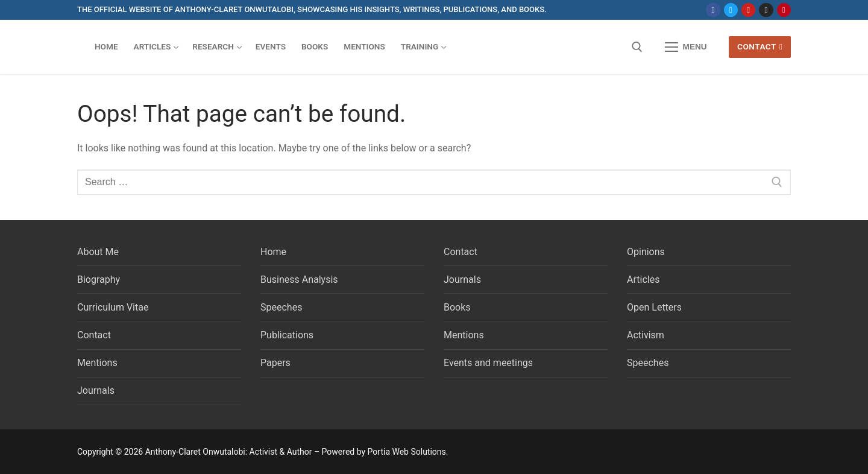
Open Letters (654, 307)
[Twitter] (731, 10)
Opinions (646, 252)
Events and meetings (488, 363)
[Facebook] (713, 10)
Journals (96, 390)
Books (457, 307)
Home (273, 252)
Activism (646, 335)
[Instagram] (766, 10)
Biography (99, 280)
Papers (275, 363)
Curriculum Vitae (113, 307)
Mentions (97, 363)
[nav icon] (686, 47)
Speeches (281, 307)
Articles (643, 280)
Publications (287, 335)
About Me (98, 252)
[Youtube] (748, 10)
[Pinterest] (784, 10)
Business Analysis (299, 280)
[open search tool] (637, 47)
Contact (760, 46)
